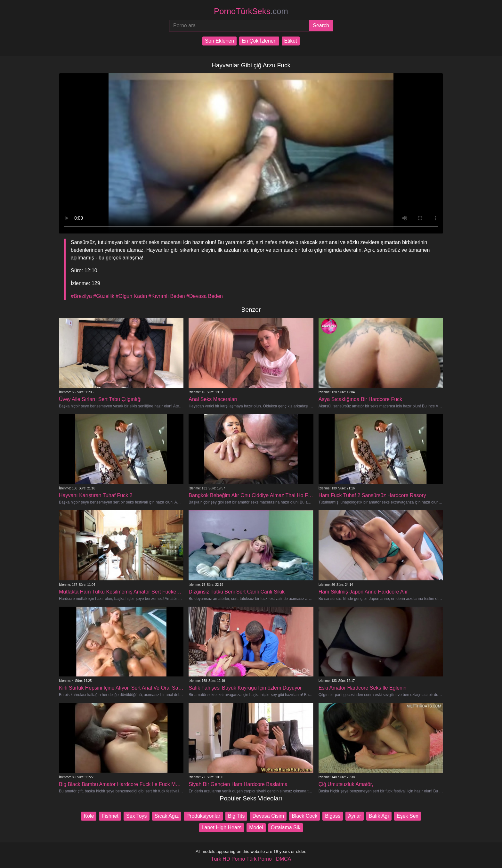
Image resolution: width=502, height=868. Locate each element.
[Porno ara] (239, 26)
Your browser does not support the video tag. (251, 153)
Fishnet (110, 816)
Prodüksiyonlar (203, 816)
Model (256, 827)
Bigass (333, 816)
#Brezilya (81, 296)
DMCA (283, 859)
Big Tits (236, 816)
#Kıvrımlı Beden (167, 296)
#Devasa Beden (205, 296)
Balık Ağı (379, 816)
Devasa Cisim (268, 816)
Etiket (291, 41)
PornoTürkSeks (251, 11)
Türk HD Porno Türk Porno (241, 859)
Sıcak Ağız (167, 816)
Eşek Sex (408, 816)
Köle (89, 816)
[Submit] (321, 26)
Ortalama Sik (286, 827)
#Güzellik (104, 296)
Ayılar (355, 816)
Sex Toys (137, 816)
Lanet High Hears (222, 827)
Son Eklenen (219, 41)
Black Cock (304, 816)
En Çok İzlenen (259, 41)
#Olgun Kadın (132, 296)
